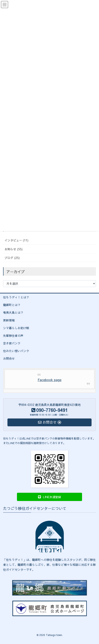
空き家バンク (12, 343)
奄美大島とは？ (13, 312)
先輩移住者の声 (13, 336)
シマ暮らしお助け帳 (16, 328)
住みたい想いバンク (16, 351)
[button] (49, 497)
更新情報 (9, 320)
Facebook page (49, 380)
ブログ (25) (12, 258)
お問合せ (9, 358)
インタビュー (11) (16, 240)
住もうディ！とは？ (16, 297)
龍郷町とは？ (12, 305)
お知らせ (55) (14, 249)
